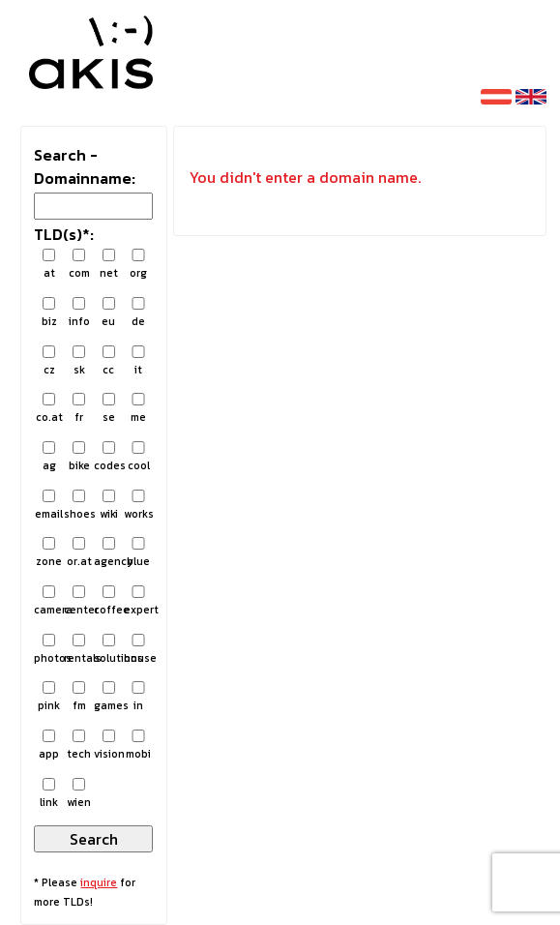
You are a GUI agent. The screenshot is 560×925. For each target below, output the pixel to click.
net (109, 265)
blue (139, 553)
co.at (49, 409)
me (139, 409)
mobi (139, 746)
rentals (79, 650)
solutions (109, 650)
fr (79, 409)
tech (79, 746)
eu (109, 313)
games (109, 697)
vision (109, 746)
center (79, 601)
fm (79, 697)
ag (49, 457)
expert (139, 601)
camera (49, 601)
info (79, 313)
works (139, 506)
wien (79, 794)
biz (49, 313)
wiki (109, 506)
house (139, 650)
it (139, 361)
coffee (109, 601)
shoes (79, 506)
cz (49, 361)
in (139, 697)
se (109, 409)
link (49, 794)
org (139, 265)
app (49, 746)
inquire (99, 882)
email (49, 506)
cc (109, 361)
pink (49, 697)
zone (49, 553)
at (49, 265)
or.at (79, 553)
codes (109, 457)
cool (139, 457)
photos (49, 650)
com (79, 265)
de (139, 313)
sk (79, 361)
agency (109, 553)
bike (79, 457)
